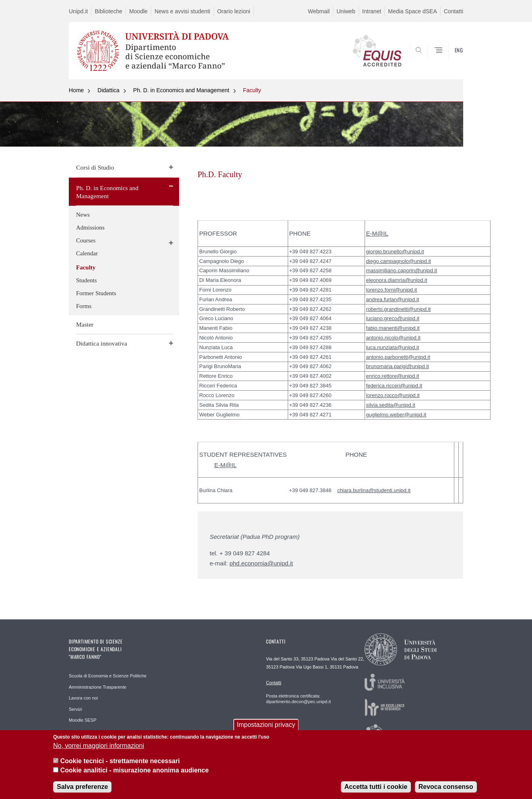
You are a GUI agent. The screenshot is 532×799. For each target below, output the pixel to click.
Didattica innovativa (102, 343)
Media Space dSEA (412, 11)
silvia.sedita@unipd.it (391, 405)
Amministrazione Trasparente (98, 687)
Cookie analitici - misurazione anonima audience (135, 771)
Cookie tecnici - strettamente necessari (120, 762)
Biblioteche (108, 11)
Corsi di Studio (95, 167)
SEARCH (449, 60)
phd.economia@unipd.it (261, 563)
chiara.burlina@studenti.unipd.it (374, 490)
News (83, 215)
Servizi (75, 709)
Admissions (90, 228)
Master (85, 324)
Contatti (454, 11)
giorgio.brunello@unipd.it (395, 251)
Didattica (108, 90)
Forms (84, 306)
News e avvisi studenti (182, 11)
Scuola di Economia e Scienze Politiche (108, 676)
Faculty (252, 90)
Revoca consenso (446, 788)
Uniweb (346, 11)
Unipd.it (78, 11)
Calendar (87, 253)
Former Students (96, 293)
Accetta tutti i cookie (376, 788)
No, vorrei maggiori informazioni (99, 746)
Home (76, 90)
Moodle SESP (82, 720)
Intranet (372, 11)
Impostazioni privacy (266, 726)
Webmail (319, 11)
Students (87, 280)
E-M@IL (377, 233)
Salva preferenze (82, 788)
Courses (86, 240)
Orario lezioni (233, 11)
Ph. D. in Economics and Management (181, 90)
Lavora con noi (83, 698)
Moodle (138, 11)
